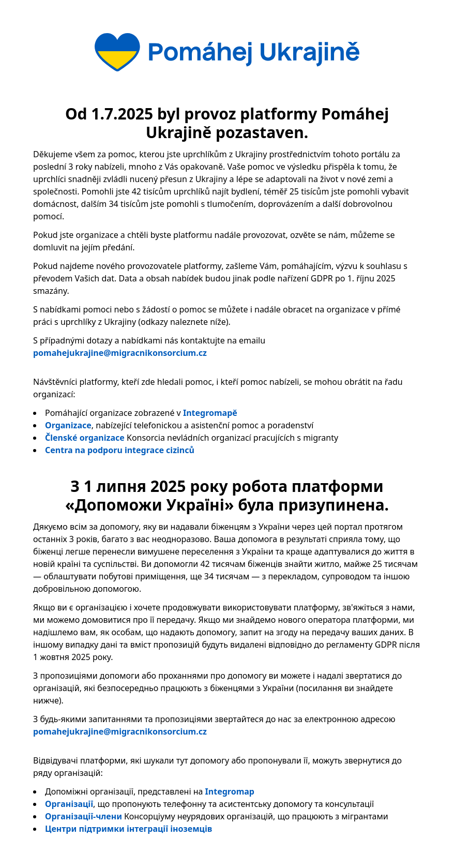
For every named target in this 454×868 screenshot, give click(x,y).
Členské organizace (85, 438)
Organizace (68, 425)
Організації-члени (84, 816)
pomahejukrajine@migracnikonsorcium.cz (120, 353)
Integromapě (210, 413)
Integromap (230, 791)
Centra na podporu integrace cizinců (120, 450)
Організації (69, 804)
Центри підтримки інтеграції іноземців (128, 829)
